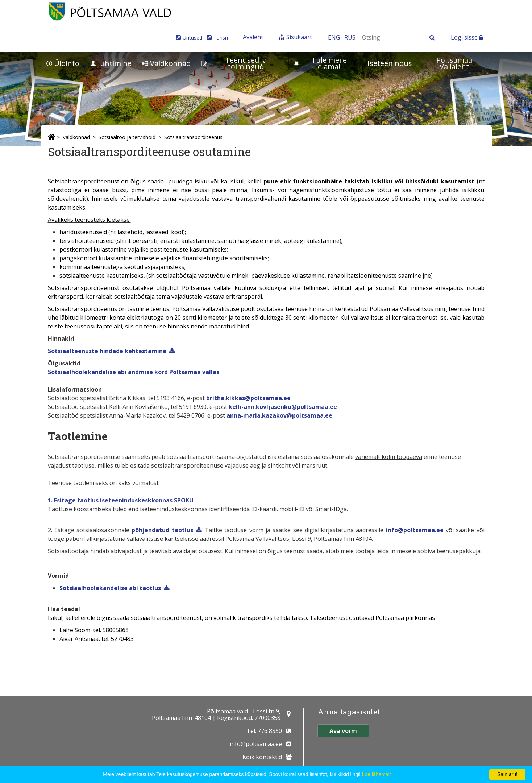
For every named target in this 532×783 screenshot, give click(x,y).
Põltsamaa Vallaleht (454, 63)
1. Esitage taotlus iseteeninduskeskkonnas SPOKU (121, 500)
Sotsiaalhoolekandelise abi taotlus (110, 588)
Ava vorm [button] (343, 731)
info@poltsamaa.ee (415, 530)
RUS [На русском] (350, 37)
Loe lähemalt (376, 774)
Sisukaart (299, 37)
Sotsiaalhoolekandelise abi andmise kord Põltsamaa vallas (134, 372)
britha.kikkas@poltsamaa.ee (248, 398)
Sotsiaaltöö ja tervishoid (127, 137)
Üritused (192, 38)
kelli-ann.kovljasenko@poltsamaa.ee (283, 407)
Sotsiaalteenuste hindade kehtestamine (107, 351)
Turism (222, 38)
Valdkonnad (167, 63)
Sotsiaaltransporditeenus (193, 137)
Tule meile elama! (320, 63)
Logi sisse (467, 37)
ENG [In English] (334, 37)
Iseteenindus (390, 63)
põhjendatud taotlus (162, 530)
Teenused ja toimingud (234, 63)
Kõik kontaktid (262, 757)
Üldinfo (63, 63)
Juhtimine (111, 63)
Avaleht (253, 37)
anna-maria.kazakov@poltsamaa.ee (279, 415)
